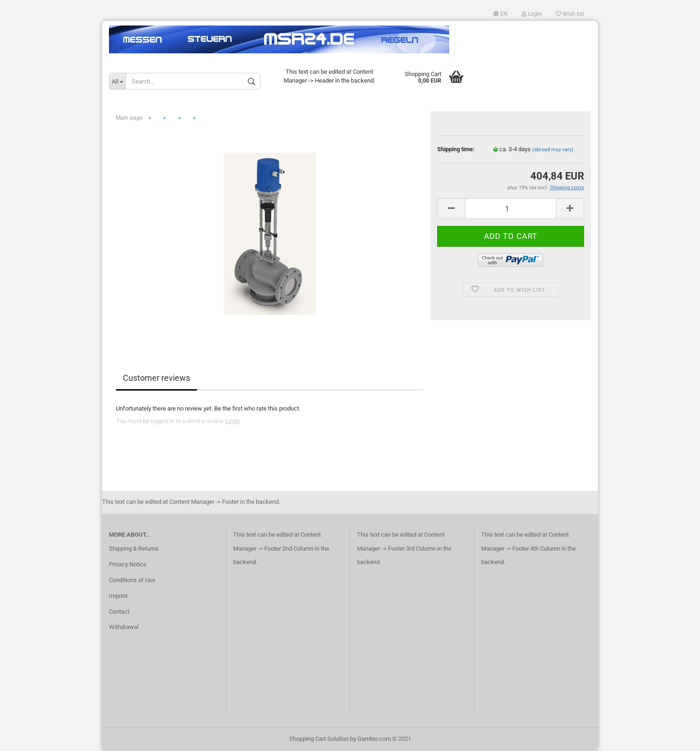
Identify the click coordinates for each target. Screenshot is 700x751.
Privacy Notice (128, 564)
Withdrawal (124, 627)
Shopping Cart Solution (319, 739)
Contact (119, 612)
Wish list (570, 14)
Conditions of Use (132, 580)
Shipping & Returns (134, 549)
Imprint (118, 596)
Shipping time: (456, 149)
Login (532, 14)
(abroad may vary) (553, 150)
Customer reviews (156, 378)
